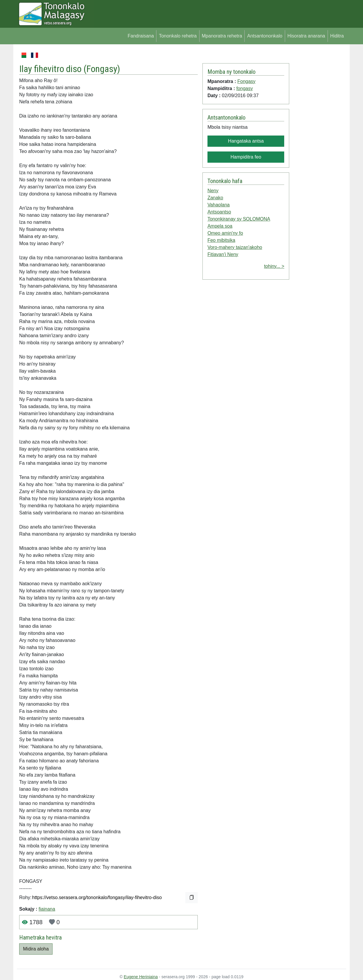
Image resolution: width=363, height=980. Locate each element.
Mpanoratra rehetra (222, 36)
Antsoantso (219, 212)
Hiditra (337, 36)
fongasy (245, 88)
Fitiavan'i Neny (223, 254)
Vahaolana (219, 205)
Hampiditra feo (246, 157)
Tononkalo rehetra (178, 36)
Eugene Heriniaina (141, 977)
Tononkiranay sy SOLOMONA (239, 219)
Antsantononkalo (265, 36)
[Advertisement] (318, 140)
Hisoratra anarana (306, 36)
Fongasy (102, 69)
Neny (213, 191)
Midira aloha (36, 949)
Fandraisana (141, 36)
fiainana (47, 909)
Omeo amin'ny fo (225, 233)
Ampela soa (220, 226)
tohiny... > (274, 266)
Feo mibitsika (221, 240)
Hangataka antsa (246, 141)
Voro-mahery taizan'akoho (235, 247)
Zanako (215, 198)
